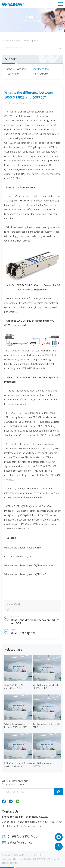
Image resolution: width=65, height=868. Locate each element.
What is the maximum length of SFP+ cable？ (46, 686)
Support (18, 40)
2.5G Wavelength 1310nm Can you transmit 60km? (18, 764)
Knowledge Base (32, 40)
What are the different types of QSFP (23, 548)
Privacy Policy (12, 74)
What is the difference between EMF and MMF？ (16, 725)
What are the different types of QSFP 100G (25, 574)
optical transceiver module (39, 859)
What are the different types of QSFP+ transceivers (29, 565)
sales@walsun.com (22, 842)
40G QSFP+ (51, 355)
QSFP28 (21, 359)
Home (8, 40)
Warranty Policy (41, 74)
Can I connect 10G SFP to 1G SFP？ (46, 725)
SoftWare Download (15, 69)
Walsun (23, 855)
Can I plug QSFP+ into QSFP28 (19, 556)
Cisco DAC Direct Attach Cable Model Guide (16, 686)
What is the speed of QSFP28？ (43, 764)
